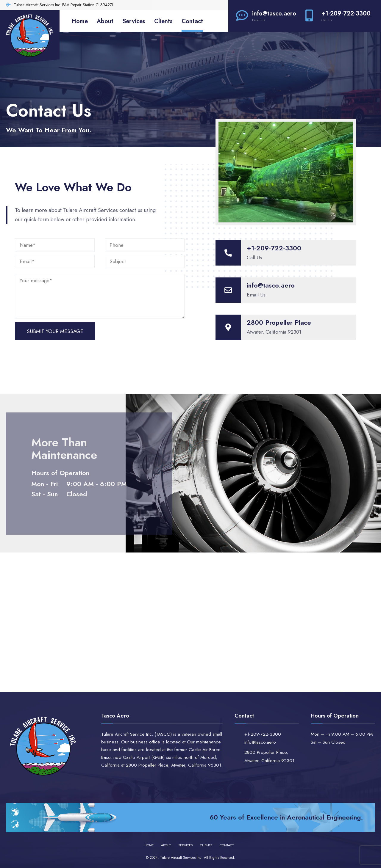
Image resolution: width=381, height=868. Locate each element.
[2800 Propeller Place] (228, 327)
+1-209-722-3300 (338, 16)
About (105, 21)
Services (134, 21)
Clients (163, 21)
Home (80, 21)
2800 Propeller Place (279, 322)
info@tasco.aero (266, 16)
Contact (192, 21)
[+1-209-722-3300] (228, 253)
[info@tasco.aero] (228, 290)
